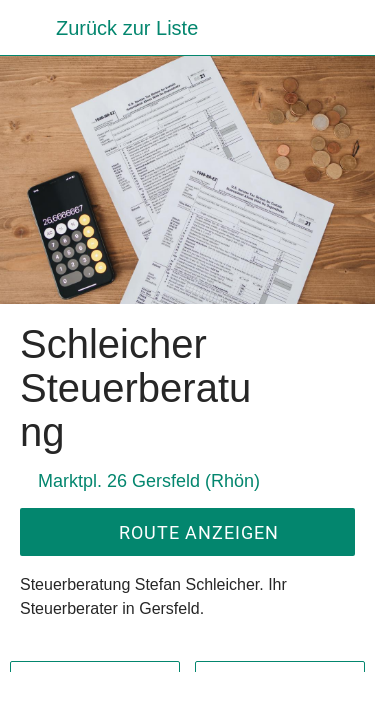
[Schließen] (28, 28)
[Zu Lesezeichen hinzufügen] (273, 696)
